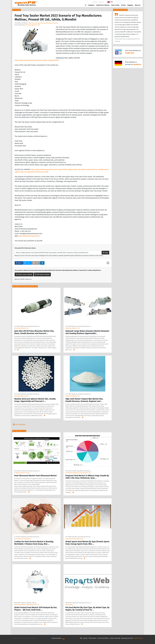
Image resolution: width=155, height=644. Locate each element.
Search (136, 2)
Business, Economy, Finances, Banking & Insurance (44, 23)
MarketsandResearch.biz (33, 25)
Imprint (101, 2)
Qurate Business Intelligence (23, 539)
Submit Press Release (103, 5)
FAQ (81, 638)
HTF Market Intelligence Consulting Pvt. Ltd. (78, 473)
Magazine (130, 5)
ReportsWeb (69, 605)
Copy (105, 253)
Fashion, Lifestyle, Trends (29, 603)
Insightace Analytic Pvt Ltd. (22, 473)
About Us (138, 5)
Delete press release (24, 274)
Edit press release (42, 274)
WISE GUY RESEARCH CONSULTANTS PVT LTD (27, 605)
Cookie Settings (138, 638)
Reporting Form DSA (127, 638)
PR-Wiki (95, 2)
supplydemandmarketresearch (74, 539)
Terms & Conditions (103, 638)
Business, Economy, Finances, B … (31, 326)
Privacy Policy (93, 638)
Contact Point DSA (115, 638)
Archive (123, 5)
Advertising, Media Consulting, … (82, 471)
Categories (91, 5)
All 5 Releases (19, 424)
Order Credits (115, 5)
